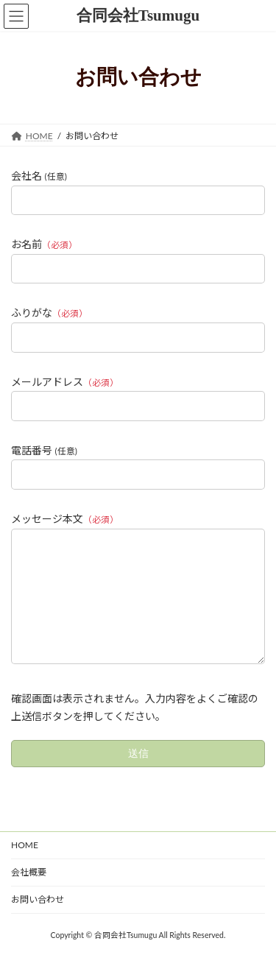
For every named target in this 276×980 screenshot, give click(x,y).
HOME (25, 867)
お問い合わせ (38, 921)
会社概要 (29, 894)
